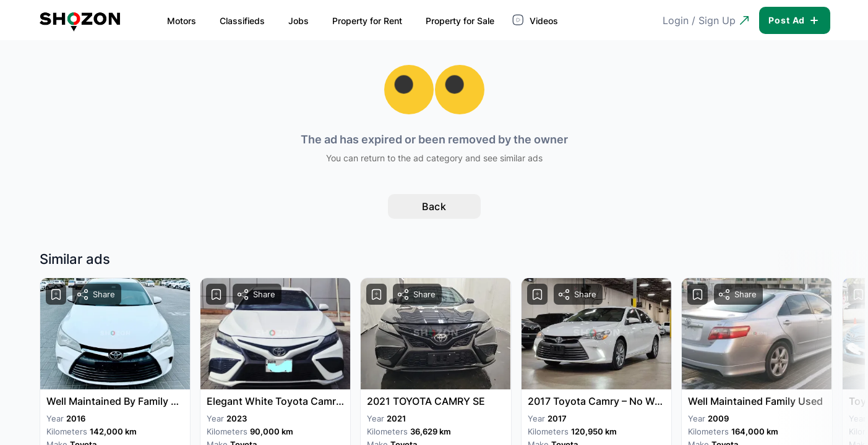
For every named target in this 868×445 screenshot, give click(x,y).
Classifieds (224, 21)
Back (434, 206)
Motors (164, 21)
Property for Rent (349, 21)
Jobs (281, 21)
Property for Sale (442, 21)
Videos (518, 20)
